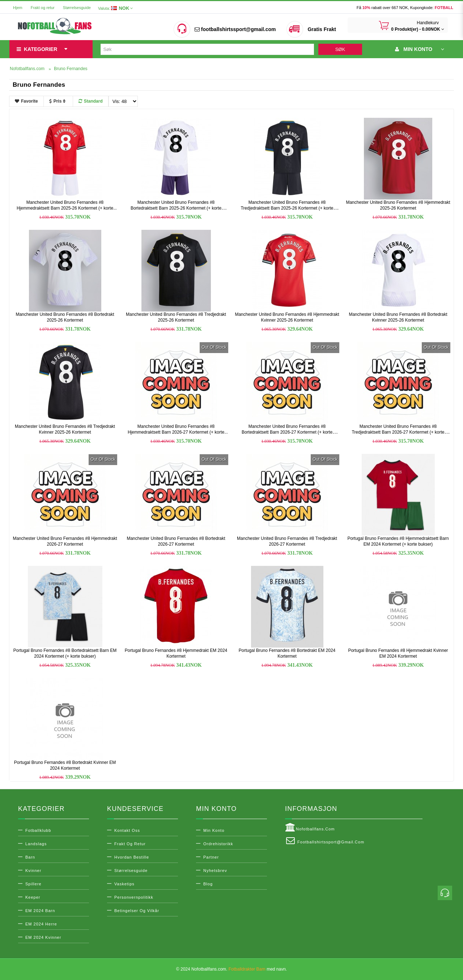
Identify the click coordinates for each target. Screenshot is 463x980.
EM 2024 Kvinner (43, 937)
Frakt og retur (43, 8)
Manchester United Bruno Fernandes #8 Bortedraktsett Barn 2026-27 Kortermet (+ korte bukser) (287, 432)
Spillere (33, 884)
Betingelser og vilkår (137, 911)
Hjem (18, 8)
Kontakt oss (127, 830)
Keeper (33, 897)
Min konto (214, 830)
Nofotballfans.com (310, 828)
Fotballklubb (38, 830)
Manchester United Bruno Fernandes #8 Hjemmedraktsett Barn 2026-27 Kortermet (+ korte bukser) (176, 432)
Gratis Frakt (322, 29)
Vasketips (124, 884)
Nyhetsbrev (215, 871)
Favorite (26, 101)
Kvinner (33, 871)
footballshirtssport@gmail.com (235, 29)
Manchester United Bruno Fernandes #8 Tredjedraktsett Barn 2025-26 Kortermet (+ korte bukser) (287, 208)
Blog (208, 884)
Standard (91, 101)
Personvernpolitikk (134, 897)
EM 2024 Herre (41, 924)
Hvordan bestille (132, 857)
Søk (340, 49)
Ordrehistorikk (218, 844)
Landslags (36, 844)
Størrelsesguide (77, 8)
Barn (30, 857)
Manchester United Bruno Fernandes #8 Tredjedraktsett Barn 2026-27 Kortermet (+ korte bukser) (398, 432)
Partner (211, 857)
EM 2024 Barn (40, 911)
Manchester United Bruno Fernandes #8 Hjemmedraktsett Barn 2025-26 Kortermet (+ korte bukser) (65, 208)
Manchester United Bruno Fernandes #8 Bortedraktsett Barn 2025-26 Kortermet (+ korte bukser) (176, 208)
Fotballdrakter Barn (247, 969)
